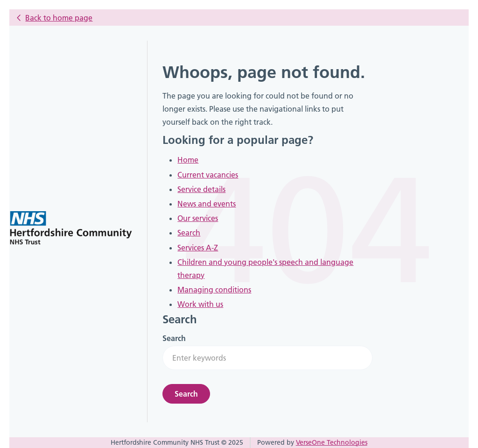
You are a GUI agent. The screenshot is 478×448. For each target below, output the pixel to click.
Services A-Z (198, 248)
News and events (207, 204)
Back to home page (59, 18)
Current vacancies (208, 175)
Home (188, 160)
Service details (201, 189)
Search (189, 233)
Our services (198, 218)
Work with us (200, 304)
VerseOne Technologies (332, 442)
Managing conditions (214, 290)
